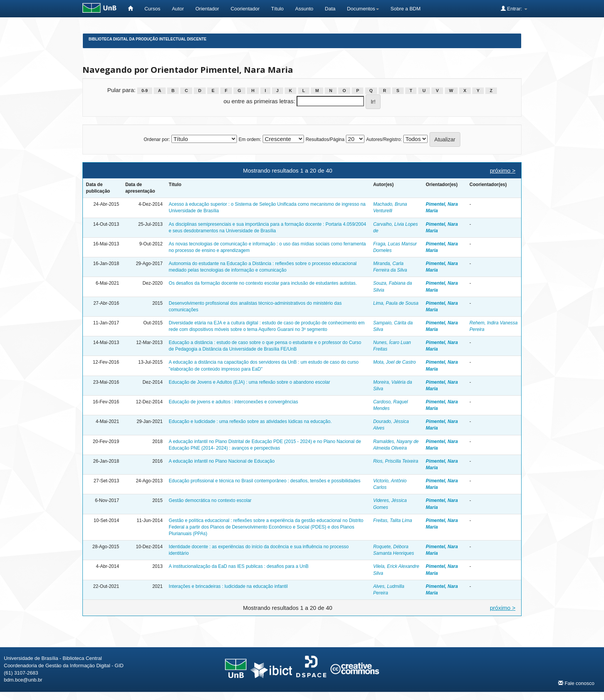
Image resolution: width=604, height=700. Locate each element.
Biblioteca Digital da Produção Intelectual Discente (148, 39)
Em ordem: (250, 139)
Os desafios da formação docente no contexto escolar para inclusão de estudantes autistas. (263, 283)
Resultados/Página (325, 139)
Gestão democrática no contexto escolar (210, 500)
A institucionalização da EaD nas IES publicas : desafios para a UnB (239, 566)
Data (330, 9)
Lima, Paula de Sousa (396, 303)
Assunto (304, 9)
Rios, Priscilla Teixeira (396, 461)
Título (278, 9)
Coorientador (245, 9)
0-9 (144, 91)
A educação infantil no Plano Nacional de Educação (222, 461)
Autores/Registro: (384, 139)
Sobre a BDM (406, 9)
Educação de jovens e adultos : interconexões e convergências (233, 402)
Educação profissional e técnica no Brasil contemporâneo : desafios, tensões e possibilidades (265, 481)
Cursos (152, 9)
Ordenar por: (157, 139)
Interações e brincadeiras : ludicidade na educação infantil (228, 586)
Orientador (207, 9)
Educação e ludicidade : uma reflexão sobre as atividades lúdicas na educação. (250, 421)
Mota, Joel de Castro (395, 362)
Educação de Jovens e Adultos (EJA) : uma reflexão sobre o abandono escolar (249, 382)
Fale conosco (576, 683)
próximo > (503, 170)
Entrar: (514, 8)
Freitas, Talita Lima (393, 520)
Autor (178, 9)
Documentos (363, 9)
